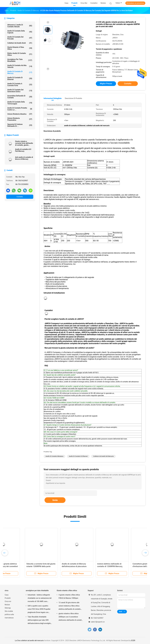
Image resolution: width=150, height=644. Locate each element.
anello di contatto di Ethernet (20, 78)
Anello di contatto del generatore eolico (20, 91)
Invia (55, 500)
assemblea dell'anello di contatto (20, 97)
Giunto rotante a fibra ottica (20, 48)
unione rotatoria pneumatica (20, 119)
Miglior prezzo (106, 84)
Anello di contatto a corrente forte (20, 85)
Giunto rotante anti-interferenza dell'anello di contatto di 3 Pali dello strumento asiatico (92, 566)
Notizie (7, 605)
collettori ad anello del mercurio (103, 456)
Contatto (20, 197)
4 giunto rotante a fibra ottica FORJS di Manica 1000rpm (69, 596)
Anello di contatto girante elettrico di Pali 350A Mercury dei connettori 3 (127, 566)
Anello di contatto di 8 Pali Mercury (23, 150)
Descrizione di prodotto (73, 98)
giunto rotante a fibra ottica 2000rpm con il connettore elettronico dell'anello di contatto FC (71, 617)
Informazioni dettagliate (53, 98)
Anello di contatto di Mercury (20, 72)
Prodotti (8, 598)
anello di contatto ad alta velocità (20, 66)
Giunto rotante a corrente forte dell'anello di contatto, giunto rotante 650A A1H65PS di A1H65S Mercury (24, 143)
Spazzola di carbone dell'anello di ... (20, 125)
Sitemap (8, 608)
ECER (133, 640)
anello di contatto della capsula (20, 32)
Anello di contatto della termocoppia (20, 103)
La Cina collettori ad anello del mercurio (29, 640)
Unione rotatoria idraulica (20, 114)
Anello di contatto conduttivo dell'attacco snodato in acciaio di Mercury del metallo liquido (20, 566)
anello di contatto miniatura (54, 456)
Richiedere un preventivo (135, 3)
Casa (7, 595)
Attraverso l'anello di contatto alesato (20, 26)
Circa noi (8, 601)
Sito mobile (9, 611)
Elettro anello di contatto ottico (20, 54)
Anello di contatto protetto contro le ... (20, 109)
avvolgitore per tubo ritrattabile (20, 60)
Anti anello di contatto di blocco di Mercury (24, 158)
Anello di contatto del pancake (20, 38)
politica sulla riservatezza (9, 616)
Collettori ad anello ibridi (20, 43)
